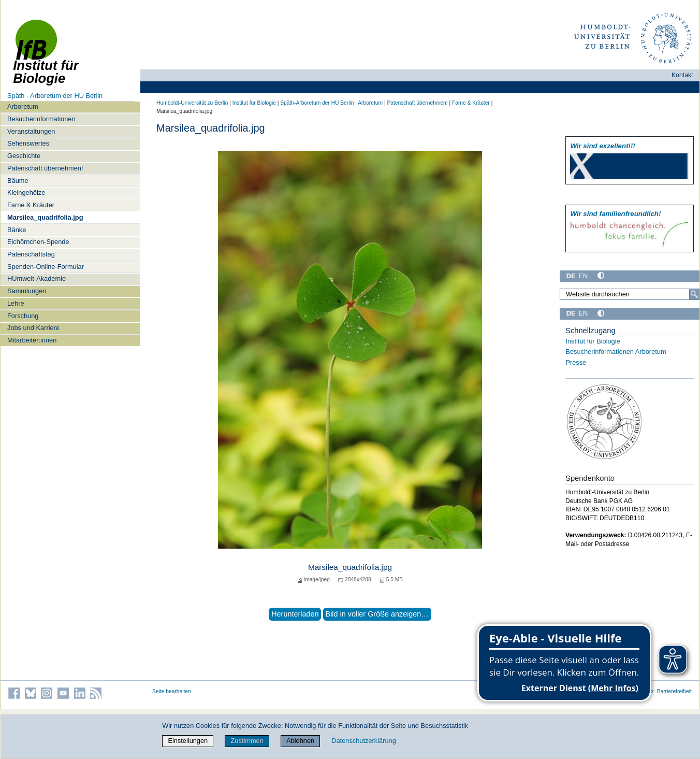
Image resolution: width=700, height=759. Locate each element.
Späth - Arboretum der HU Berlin (55, 96)
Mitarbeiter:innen (32, 340)
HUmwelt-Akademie (37, 278)
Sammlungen (27, 291)
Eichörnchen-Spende (38, 242)
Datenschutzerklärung (363, 741)
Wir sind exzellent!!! (602, 146)
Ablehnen (300, 741)
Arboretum (23, 106)
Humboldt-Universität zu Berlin (192, 103)
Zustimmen (247, 741)
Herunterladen (295, 614)
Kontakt (682, 75)
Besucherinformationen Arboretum (616, 352)
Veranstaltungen (31, 131)
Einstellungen (188, 741)
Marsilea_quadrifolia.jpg (45, 217)
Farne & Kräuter (31, 205)
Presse (576, 362)
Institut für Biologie (254, 103)
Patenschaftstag (31, 254)
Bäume (18, 181)
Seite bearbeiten (172, 691)
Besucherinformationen (41, 119)
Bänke (17, 230)
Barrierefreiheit (674, 691)
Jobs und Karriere (33, 328)
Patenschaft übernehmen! (45, 168)
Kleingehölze (26, 192)
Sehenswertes (28, 143)
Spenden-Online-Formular (46, 267)
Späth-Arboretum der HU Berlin (317, 103)
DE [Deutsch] (571, 276)
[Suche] (694, 294)
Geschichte (24, 156)
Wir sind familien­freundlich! (615, 214)
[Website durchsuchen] (630, 294)
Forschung (23, 316)
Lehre (16, 303)
